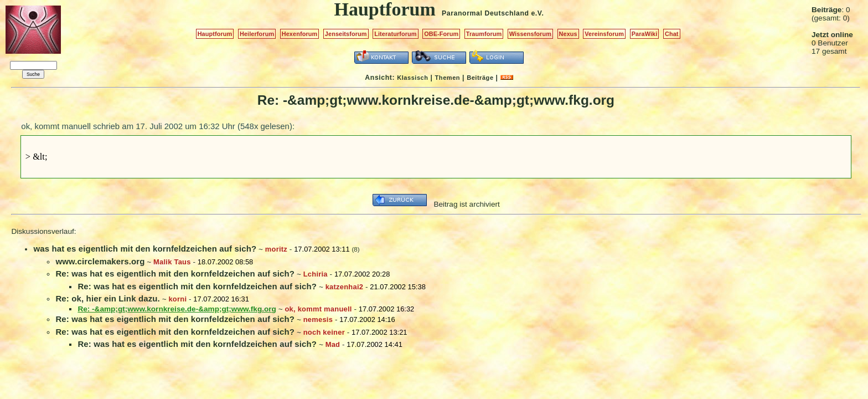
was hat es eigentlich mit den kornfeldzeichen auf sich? (145, 249)
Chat (672, 34)
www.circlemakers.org (100, 261)
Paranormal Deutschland (485, 13)
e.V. (537, 13)
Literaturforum (395, 34)
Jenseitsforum (346, 34)
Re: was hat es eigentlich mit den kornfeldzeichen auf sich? (175, 273)
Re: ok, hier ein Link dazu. (108, 298)
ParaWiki (645, 34)
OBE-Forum (441, 34)
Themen (448, 78)
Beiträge (480, 78)
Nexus (568, 34)
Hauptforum (215, 34)
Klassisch (412, 78)
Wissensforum (530, 34)
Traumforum (484, 34)
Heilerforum (257, 34)
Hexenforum (300, 34)
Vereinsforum (604, 34)
